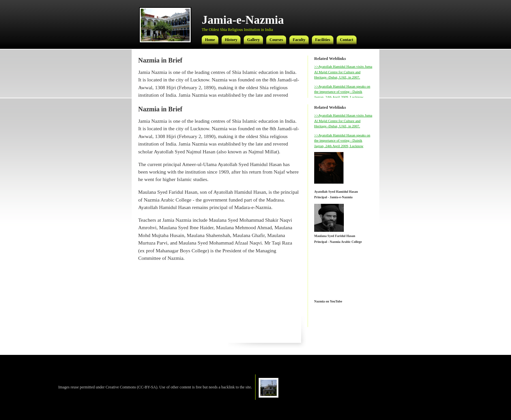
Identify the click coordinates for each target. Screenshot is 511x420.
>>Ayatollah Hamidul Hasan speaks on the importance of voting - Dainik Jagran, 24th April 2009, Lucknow (342, 92)
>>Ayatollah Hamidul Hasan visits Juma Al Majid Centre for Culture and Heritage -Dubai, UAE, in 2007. (343, 72)
